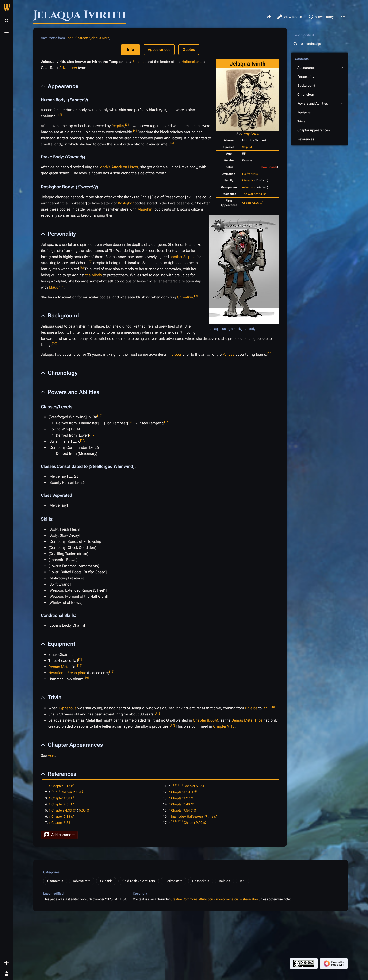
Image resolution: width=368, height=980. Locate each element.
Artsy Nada (250, 134)
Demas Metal (59, 667)
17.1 (180, 821)
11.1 (180, 785)
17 (80, 666)
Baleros (251, 708)
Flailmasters (174, 881)
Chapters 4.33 (62, 810)
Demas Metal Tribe (247, 720)
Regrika (118, 126)
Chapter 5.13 (61, 816)
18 (112, 672)
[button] (59, 835)
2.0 (53, 791)
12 (100, 416)
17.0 (174, 821)
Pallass (228, 354)
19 (86, 678)
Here (51, 755)
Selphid (247, 147)
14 (167, 422)
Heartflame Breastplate (67, 673)
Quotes (189, 49)
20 (272, 707)
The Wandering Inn (254, 194)
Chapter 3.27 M (182, 798)
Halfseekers (250, 174)
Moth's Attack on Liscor (119, 167)
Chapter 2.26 (251, 203)
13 (130, 422)
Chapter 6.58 (61, 823)
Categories (51, 872)
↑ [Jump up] (50, 786)
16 (83, 440)
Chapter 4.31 (61, 804)
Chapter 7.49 (180, 804)
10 (54, 343)
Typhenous (68, 708)
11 (270, 353)
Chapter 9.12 (61, 786)
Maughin (248, 180)
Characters (55, 881)
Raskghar (126, 203)
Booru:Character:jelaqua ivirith (87, 38)
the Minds (94, 275)
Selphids (106, 881)
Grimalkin (185, 297)
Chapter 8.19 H (182, 792)
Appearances (159, 49)
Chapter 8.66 (204, 720)
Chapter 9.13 (224, 726)
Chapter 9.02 (193, 823)
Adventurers (82, 881)
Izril (266, 708)
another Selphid (183, 257)
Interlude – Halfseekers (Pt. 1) (192, 816)
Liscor (176, 354)
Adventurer (249, 187)
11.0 (174, 785)
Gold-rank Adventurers (139, 881)
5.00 (82, 810)
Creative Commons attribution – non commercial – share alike (214, 899)
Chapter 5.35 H (195, 786)
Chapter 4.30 (61, 798)
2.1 (58, 791)
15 (92, 434)
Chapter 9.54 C (182, 810)
